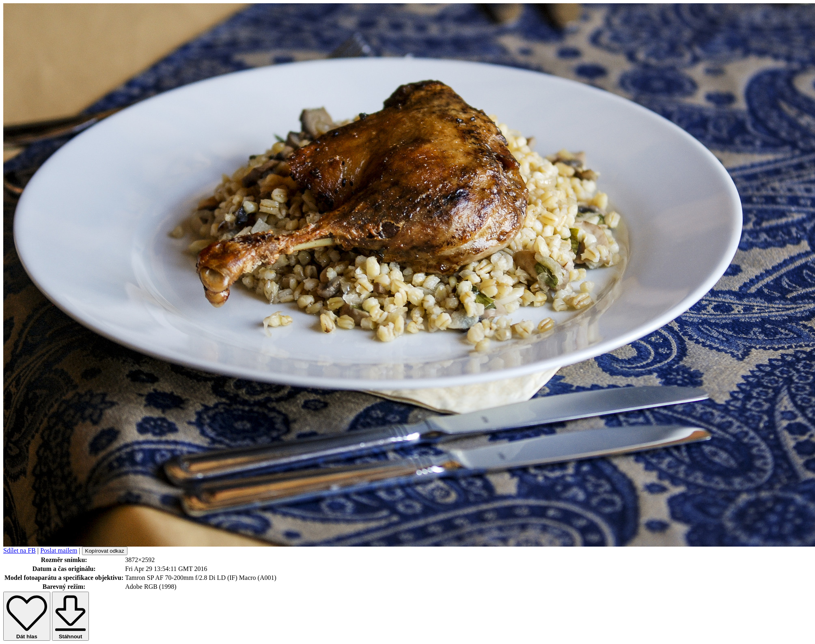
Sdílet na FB (19, 550)
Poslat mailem (59, 550)
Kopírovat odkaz (105, 551)
